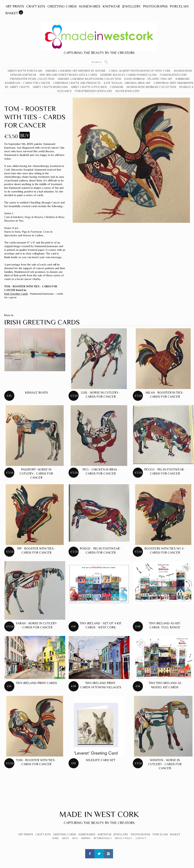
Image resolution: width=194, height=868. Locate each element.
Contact (141, 838)
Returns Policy (103, 838)
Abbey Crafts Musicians (50, 87)
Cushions (117, 87)
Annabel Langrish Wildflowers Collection (89, 79)
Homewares (90, 6)
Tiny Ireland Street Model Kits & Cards (68, 75)
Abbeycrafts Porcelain (25, 71)
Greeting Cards (62, 6)
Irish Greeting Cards (16, 294)
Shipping (86, 838)
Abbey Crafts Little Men (89, 87)
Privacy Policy (124, 838)
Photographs (155, 6)
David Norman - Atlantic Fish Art (148, 79)
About (66, 838)
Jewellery (131, 6)
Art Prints (15, 6)
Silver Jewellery (128, 91)
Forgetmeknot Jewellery (94, 91)
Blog (75, 838)
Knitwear (111, 6)
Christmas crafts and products (77, 83)
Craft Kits (36, 6)
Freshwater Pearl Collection (32, 79)
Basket (12, 13)
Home (55, 838)
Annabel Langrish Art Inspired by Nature (75, 71)
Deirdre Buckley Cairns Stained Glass (128, 75)
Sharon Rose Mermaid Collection (151, 87)
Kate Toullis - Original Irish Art (127, 83)
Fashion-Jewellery (173, 75)
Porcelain (179, 6)
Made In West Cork (99, 814)
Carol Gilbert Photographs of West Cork (140, 71)
